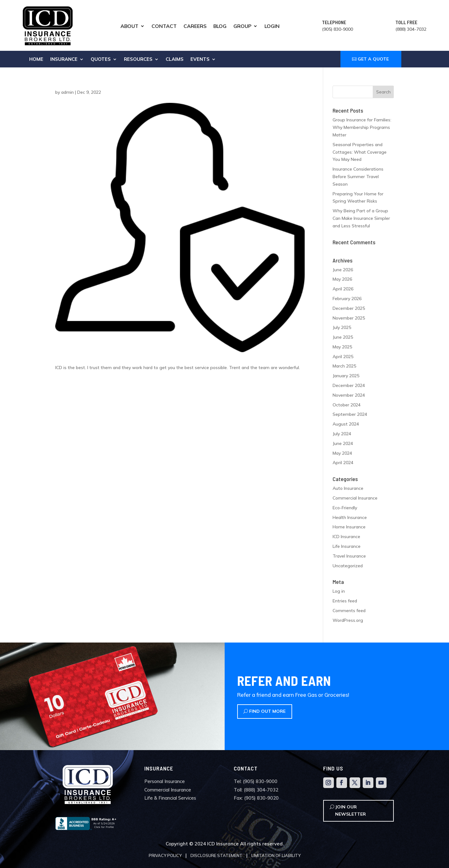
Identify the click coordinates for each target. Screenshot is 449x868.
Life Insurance (347, 546)
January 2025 (346, 376)
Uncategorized (348, 566)
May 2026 (342, 279)
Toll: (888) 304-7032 (256, 790)
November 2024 (349, 395)
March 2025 (344, 366)
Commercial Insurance (355, 498)
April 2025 (343, 357)
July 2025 (342, 327)
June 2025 (343, 337)
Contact (164, 26)
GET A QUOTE (373, 59)
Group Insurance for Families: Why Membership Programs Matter (362, 127)
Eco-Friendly (345, 508)
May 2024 (342, 453)
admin (67, 92)
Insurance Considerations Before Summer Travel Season (358, 177)
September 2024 (350, 414)
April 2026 (343, 289)
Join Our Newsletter (350, 811)
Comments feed (349, 611)
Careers (195, 26)
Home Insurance (349, 527)
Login (272, 26)
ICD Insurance (346, 537)
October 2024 (347, 405)
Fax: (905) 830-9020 (256, 798)
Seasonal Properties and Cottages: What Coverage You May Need (360, 152)
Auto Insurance (348, 488)
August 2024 (346, 424)
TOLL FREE (406, 22)
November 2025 (349, 318)
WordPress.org (348, 620)
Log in (339, 591)
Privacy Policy (165, 855)
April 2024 (343, 463)
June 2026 (343, 270)
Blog (220, 26)
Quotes (101, 60)
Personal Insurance (165, 781)
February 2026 (347, 299)
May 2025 (342, 347)
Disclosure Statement (216, 855)
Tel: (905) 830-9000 (256, 781)
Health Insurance (350, 517)
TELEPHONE (334, 22)
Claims (175, 60)
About (129, 26)
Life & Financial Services (170, 798)
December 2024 (349, 385)
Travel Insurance (349, 556)
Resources (138, 60)
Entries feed (345, 601)
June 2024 (343, 443)
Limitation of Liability (276, 855)
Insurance (64, 60)
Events (200, 60)
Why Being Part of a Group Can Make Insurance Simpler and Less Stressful (361, 218)
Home (36, 60)
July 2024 (342, 434)
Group (242, 26)
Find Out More (267, 711)
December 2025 (349, 308)
